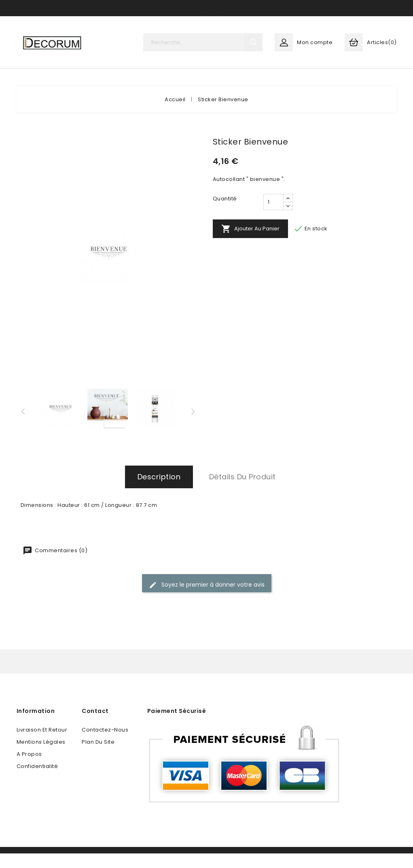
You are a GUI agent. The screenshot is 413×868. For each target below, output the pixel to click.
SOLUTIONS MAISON (190, 81)
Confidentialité (37, 781)
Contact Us (207, 8)
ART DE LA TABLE (116, 81)
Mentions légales (41, 756)
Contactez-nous (105, 744)
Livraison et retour (42, 744)
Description (159, 491)
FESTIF (249, 81)
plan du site (98, 756)
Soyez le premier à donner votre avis (207, 599)
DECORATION (52, 81)
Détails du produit (243, 491)
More (287, 81)
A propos (29, 769)
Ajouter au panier (250, 243)
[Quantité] (273, 217)
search (253, 42)
